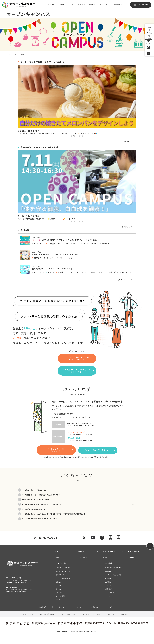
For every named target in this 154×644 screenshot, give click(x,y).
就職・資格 (59, 599)
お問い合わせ (97, 614)
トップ (8, 54)
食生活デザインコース (63, 578)
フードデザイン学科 (54, 446)
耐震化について (132, 621)
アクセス (92, 5)
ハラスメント (115, 621)
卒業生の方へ (118, 5)
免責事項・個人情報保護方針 (44, 621)
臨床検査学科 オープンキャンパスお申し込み (80, 369)
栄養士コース (60, 582)
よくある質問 (60, 603)
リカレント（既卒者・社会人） (65, 585)
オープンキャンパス (86, 561)
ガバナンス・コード (22, 621)
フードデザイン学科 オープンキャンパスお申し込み (78, 358)
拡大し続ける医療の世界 (113, 575)
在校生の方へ (105, 5)
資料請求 (106, 561)
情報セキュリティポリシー (68, 621)
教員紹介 (59, 589)
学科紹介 (108, 578)
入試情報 (57, 561)
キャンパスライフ (110, 555)
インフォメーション (135, 555)
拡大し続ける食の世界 (63, 575)
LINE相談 (131, 561)
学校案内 (82, 555)
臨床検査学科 (104, 446)
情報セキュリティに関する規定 (94, 621)
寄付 (114, 614)
